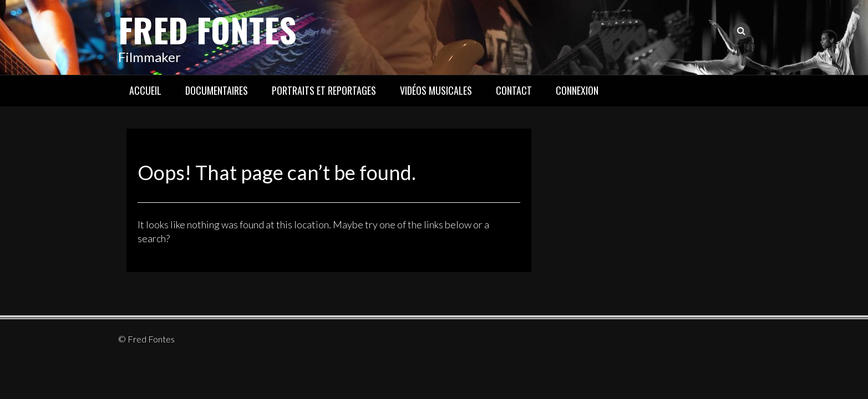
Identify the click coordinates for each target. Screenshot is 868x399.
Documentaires (217, 90)
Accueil (145, 90)
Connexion (577, 90)
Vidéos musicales (436, 90)
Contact (514, 90)
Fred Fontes (207, 29)
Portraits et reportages (324, 90)
